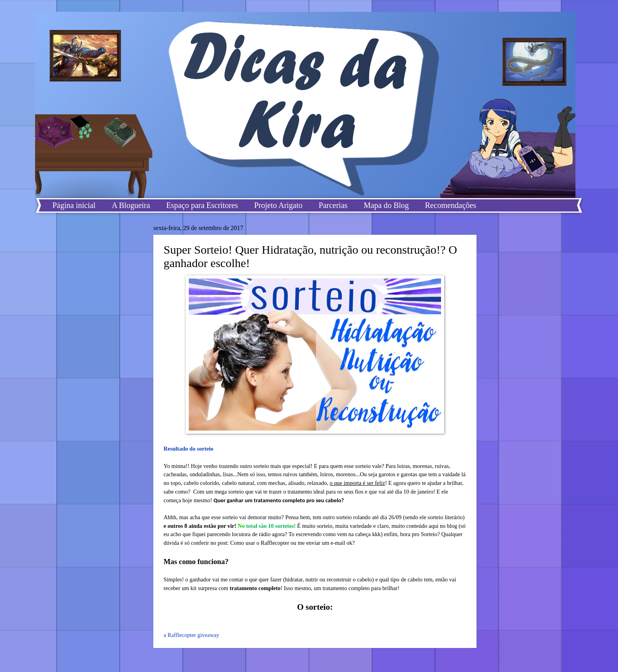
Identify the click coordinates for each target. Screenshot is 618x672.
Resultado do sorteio (188, 449)
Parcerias (333, 205)
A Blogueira (131, 205)
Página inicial (74, 205)
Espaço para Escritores (202, 205)
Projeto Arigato (278, 205)
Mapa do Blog (386, 205)
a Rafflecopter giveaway (191, 635)
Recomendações (450, 205)
